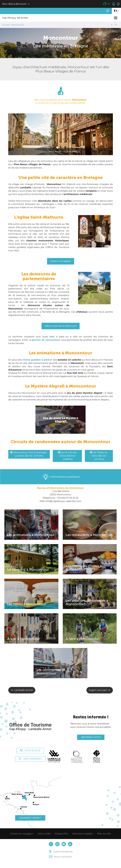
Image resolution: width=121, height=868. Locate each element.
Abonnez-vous (91, 737)
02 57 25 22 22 (30, 750)
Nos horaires (30, 759)
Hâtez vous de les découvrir (61, 326)
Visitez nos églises (61, 261)
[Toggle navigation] (116, 18)
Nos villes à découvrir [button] (14, 4)
